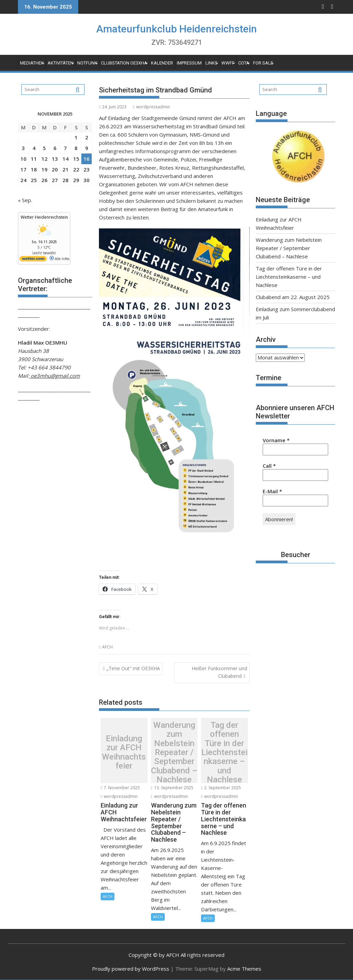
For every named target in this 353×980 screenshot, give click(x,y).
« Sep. (25, 200)
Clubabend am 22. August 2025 (293, 297)
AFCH (107, 647)
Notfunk (87, 63)
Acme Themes (244, 969)
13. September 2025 (172, 788)
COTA (244, 63)
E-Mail (272, 491)
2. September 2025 (221, 788)
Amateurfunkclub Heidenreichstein (176, 29)
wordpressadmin (151, 107)
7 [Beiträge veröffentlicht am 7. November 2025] (65, 148)
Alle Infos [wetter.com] (59, 259)
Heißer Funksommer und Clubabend (219, 672)
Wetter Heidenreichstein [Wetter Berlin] (44, 217)
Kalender (162, 63)
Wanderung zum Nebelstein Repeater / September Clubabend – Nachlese (174, 752)
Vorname (276, 440)
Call (269, 466)
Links (211, 63)
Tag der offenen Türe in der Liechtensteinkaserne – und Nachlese (224, 752)
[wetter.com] (33, 260)
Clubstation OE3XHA (124, 63)
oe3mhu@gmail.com (55, 376)
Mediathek (32, 63)
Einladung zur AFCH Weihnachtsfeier (124, 752)
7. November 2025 (120, 788)
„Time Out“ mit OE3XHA (133, 668)
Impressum (189, 63)
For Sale (263, 63)
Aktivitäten (60, 63)
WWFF (228, 63)
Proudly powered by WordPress (131, 969)
